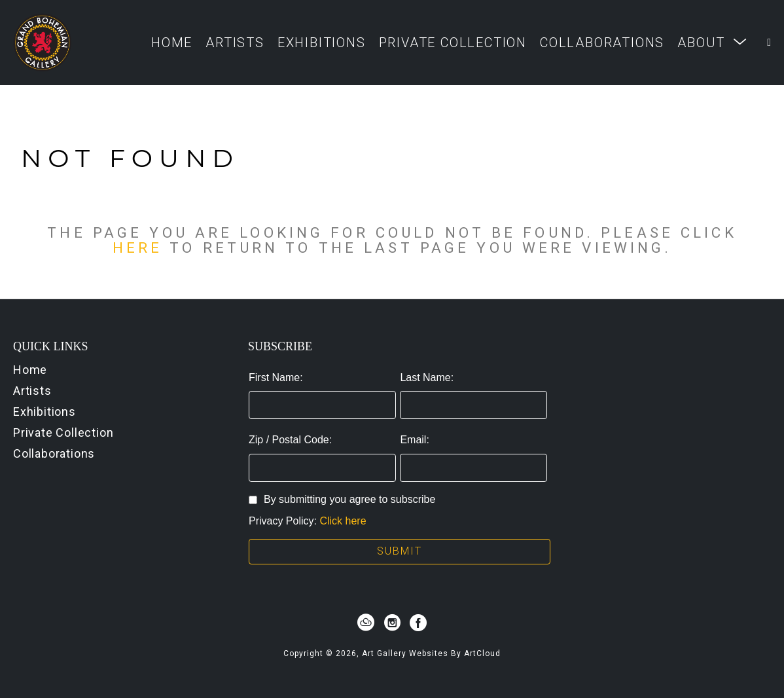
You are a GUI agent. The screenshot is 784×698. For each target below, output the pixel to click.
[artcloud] (366, 623)
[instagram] (392, 623)
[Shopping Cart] (769, 43)
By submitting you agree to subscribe (342, 499)
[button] (712, 42)
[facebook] (418, 623)
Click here (343, 521)
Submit (400, 551)
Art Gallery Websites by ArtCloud (431, 653)
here (137, 248)
